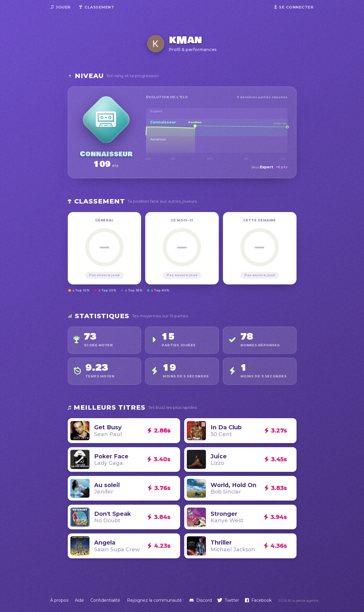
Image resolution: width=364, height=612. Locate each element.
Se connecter (294, 7)
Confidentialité (105, 600)
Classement (97, 7)
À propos (59, 600)
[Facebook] (258, 600)
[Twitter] (228, 600)
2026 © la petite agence (298, 600)
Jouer (61, 7)
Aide (79, 600)
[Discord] (200, 600)
